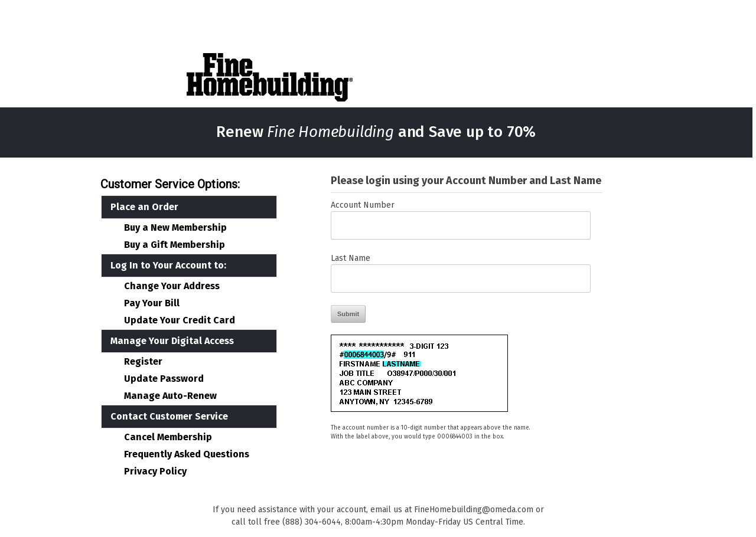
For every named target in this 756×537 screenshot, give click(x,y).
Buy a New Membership (175, 228)
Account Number (363, 205)
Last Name (351, 258)
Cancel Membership (168, 437)
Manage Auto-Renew (170, 396)
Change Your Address (172, 286)
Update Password (164, 379)
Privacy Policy (155, 471)
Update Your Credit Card (180, 320)
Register (143, 362)
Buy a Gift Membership (175, 245)
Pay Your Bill (152, 303)
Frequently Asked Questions (187, 454)
